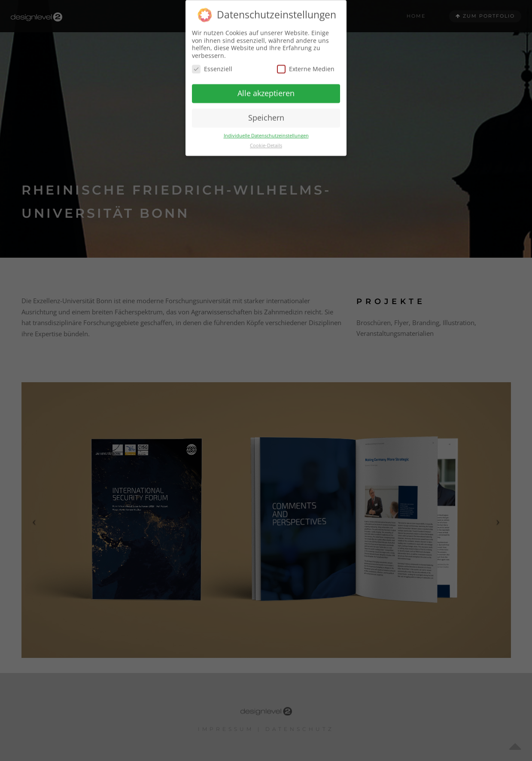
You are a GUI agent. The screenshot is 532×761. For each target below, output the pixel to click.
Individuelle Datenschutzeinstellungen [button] (266, 129)
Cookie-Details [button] (266, 139)
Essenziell (212, 63)
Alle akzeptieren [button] (266, 87)
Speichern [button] (266, 112)
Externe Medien (306, 63)
